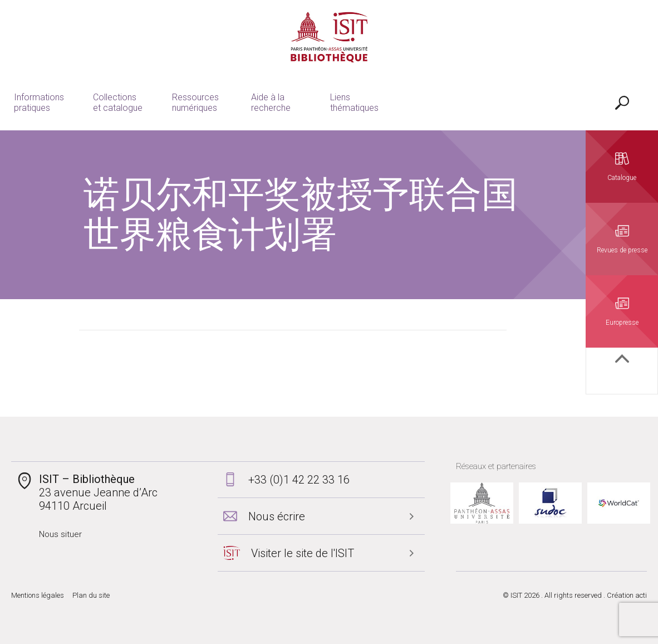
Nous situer (60, 534)
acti (641, 595)
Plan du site (91, 595)
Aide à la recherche (271, 103)
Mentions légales (38, 595)
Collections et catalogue (118, 103)
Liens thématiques (354, 103)
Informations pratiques (39, 103)
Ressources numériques (195, 103)
